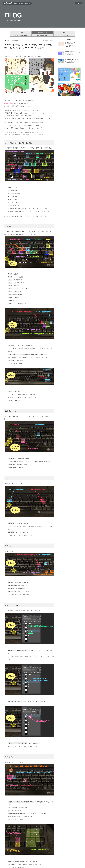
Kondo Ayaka (15, 40)
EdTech (21, 32)
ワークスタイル (64, 35)
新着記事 (69, 40)
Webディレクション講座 (43, 35)
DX (64, 32)
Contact (78, 3)
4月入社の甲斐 (8, 103)
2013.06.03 (7, 40)
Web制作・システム (43, 32)
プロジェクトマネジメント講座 (21, 35)
